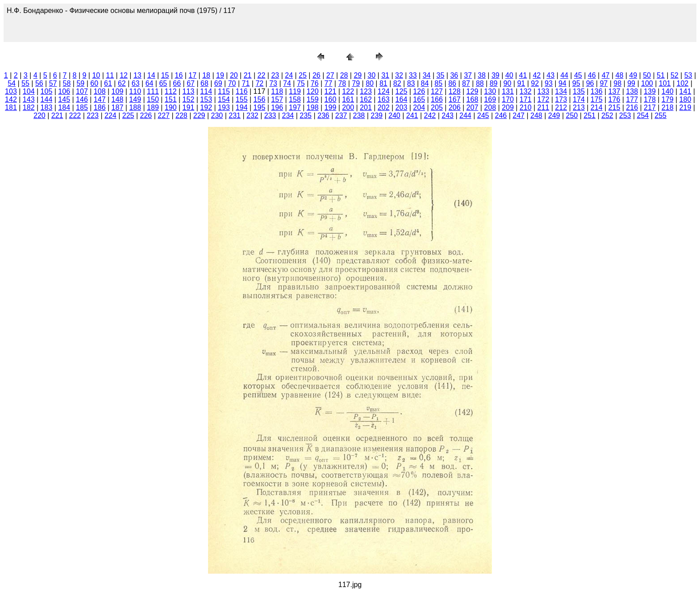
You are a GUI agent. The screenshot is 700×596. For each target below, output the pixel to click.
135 (579, 91)
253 (625, 115)
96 (590, 83)
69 (218, 83)
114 (206, 91)
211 (544, 107)
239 (377, 115)
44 (564, 75)
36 (454, 75)
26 (317, 75)
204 (419, 107)
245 (483, 115)
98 (617, 83)
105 (47, 91)
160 (331, 99)
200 (348, 107)
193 (224, 107)
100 (647, 83)
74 (287, 83)
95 (576, 83)
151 (171, 99)
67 (191, 83)
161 (348, 99)
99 (631, 83)
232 (252, 115)
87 (466, 83)
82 (397, 83)
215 (615, 107)
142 (11, 99)
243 (448, 115)
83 (411, 83)
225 (128, 115)
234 (288, 115)
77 (329, 83)
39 (496, 75)
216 (632, 107)
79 (356, 83)
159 (313, 99)
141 (685, 91)
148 (118, 99)
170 (508, 99)
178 (650, 99)
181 (11, 107)
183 (47, 107)
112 (171, 91)
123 (366, 91)
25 (303, 75)
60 (94, 83)
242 (430, 115)
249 (554, 115)
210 (526, 107)
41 (523, 75)
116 (242, 91)
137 (615, 91)
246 (501, 115)
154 (224, 99)
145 (64, 99)
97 (604, 83)
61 (108, 83)
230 (217, 115)
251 (590, 115)
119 (295, 91)
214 (597, 107)
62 (122, 83)
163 (384, 99)
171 (526, 99)
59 (80, 83)
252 (607, 115)
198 (313, 107)
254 (643, 115)
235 (306, 115)
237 (341, 115)
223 (93, 115)
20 (234, 75)
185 (82, 107)
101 (665, 83)
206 (455, 107)
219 (685, 107)
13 (137, 75)
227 (164, 115)
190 (171, 107)
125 (402, 91)
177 (632, 99)
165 (419, 99)
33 (413, 75)
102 (683, 83)
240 (394, 115)
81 (383, 83)
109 (118, 91)
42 (537, 75)
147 (100, 99)
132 (526, 91)
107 (82, 91)
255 (660, 115)
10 (96, 75)
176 (615, 99)
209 (508, 107)
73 (273, 83)
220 (40, 115)
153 (206, 99)
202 (384, 107)
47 (606, 75)
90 (508, 83)
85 (438, 83)
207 (473, 107)
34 (427, 75)
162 (366, 99)
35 (441, 75)
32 (399, 75)
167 (455, 99)
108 (100, 91)
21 (248, 75)
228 (181, 115)
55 (25, 83)
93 (549, 83)
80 (370, 83)
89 (494, 83)
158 (295, 99)
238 (359, 115)
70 (232, 83)
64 (150, 83)
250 (572, 115)
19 (220, 75)
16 (179, 75)
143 (29, 99)
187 (118, 107)
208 (490, 107)
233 (270, 115)
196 (277, 107)
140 (668, 91)
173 (561, 99)
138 (632, 91)
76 (315, 83)
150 (153, 99)
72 (259, 83)
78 (342, 83)
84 (425, 83)
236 (323, 115)
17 (192, 75)
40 (509, 75)
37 (468, 75)
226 (146, 115)
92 (535, 83)
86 (452, 83)
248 (536, 115)
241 (412, 115)
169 (490, 99)
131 (508, 91)
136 (597, 91)
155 (242, 99)
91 (521, 83)
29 (358, 75)
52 (675, 75)
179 (668, 99)
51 (661, 75)
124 (384, 91)
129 (473, 91)
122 (348, 91)
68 (204, 83)
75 (301, 83)
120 (313, 91)
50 (647, 75)
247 (519, 115)
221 (57, 115)
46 (592, 75)
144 (47, 99)
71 (246, 83)
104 (29, 91)
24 (289, 75)
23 (275, 75)
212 (561, 107)
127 (437, 91)
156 (260, 99)
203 (402, 107)
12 (124, 75)
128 (455, 91)
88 (480, 83)
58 (67, 83)
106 (64, 91)
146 (82, 99)
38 (482, 75)
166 (437, 99)
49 (633, 75)
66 (177, 83)
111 (153, 91)
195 (260, 107)
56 (39, 83)
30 (371, 75)
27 (330, 75)
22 (262, 75)
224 (110, 115)
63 (136, 83)
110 (135, 91)
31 (385, 75)
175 (597, 99)
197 (295, 107)
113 (189, 91)
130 (490, 91)
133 (544, 91)
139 (650, 91)
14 (151, 75)
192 (206, 107)
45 (578, 75)
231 (235, 115)
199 (331, 107)
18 (206, 75)
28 (344, 75)
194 (242, 107)
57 (53, 83)
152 (189, 99)
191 (189, 107)
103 (11, 91)
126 (419, 91)
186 (100, 107)
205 (437, 107)
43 (550, 75)
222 (75, 115)
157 (277, 99)
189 (153, 107)
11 (110, 75)
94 (562, 83)
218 (668, 107)
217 (650, 107)
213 (579, 107)
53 (688, 75)
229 (199, 115)
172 (544, 99)
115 (224, 91)
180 (685, 99)
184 (64, 107)
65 (163, 83)
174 (579, 99)
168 (473, 99)
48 (620, 75)
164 (402, 99)
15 (165, 75)
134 (561, 91)
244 (465, 115)
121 (331, 91)
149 (135, 99)
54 (12, 83)
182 (29, 107)
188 (135, 107)
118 (277, 91)
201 (366, 107)
